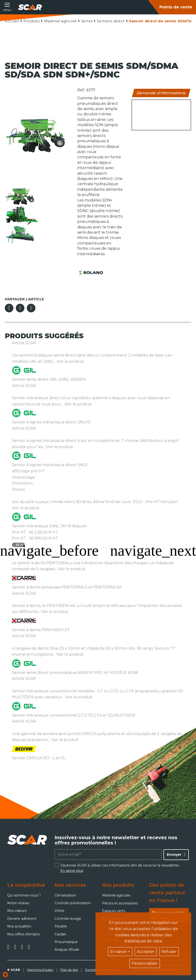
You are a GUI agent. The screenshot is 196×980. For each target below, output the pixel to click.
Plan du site (69, 970)
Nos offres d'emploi (23, 934)
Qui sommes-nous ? (24, 895)
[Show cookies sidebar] (5, 975)
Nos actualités (19, 926)
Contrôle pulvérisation (73, 903)
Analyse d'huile (67, 950)
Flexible (61, 926)
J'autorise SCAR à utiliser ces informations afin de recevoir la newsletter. (120, 868)
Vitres (59, 911)
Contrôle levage (68, 919)
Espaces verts (114, 911)
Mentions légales (40, 970)
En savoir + (120, 952)
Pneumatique (66, 942)
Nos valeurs (17, 911)
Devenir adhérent (22, 919)
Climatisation (65, 895)
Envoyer (174, 855)
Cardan (60, 934)
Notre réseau (18, 903)
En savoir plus (72, 871)
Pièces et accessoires (120, 903)
